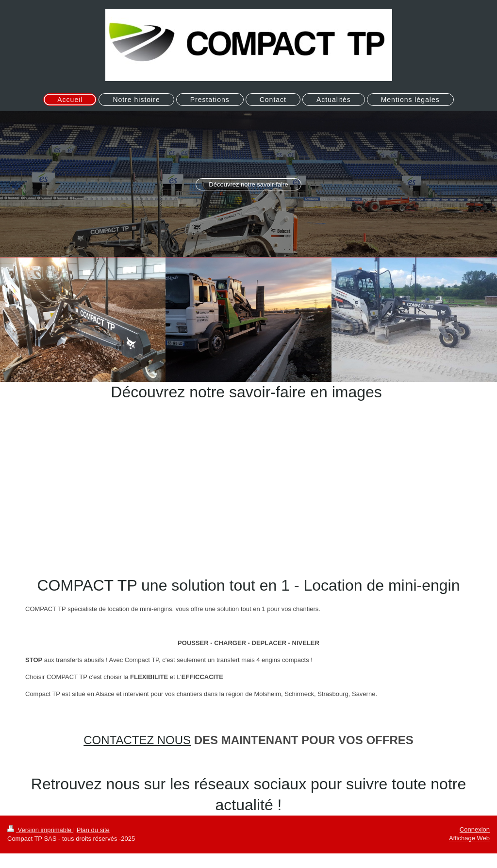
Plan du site (93, 830)
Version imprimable (40, 830)
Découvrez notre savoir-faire (248, 184)
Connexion (475, 829)
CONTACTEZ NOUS (137, 740)
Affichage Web (469, 838)
